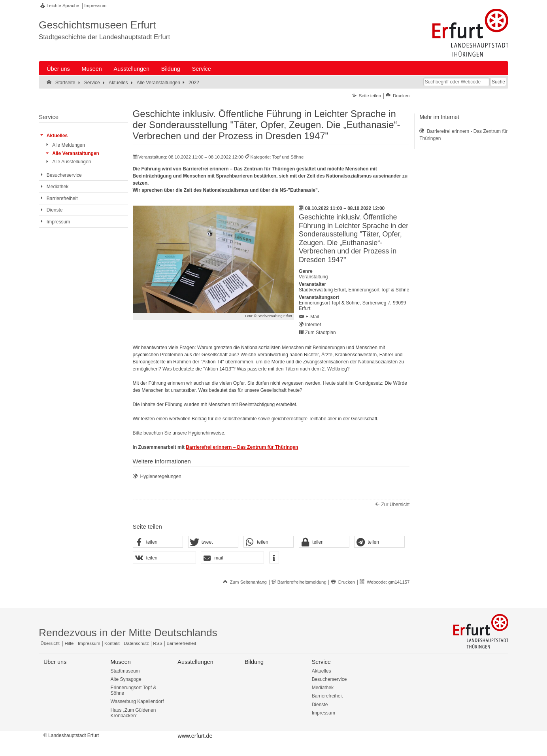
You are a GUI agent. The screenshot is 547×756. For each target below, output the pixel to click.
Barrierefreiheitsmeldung (302, 582)
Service (202, 69)
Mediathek (323, 688)
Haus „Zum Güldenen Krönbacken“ (133, 713)
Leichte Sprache (63, 6)
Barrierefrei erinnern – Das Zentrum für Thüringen (242, 447)
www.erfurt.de (195, 736)
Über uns (58, 69)
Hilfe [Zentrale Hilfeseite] (69, 643)
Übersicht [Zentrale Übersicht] (50, 643)
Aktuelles (322, 671)
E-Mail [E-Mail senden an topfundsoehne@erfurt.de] (312, 317)
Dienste (320, 705)
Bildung (171, 69)
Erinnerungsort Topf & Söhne (134, 690)
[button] (158, 542)
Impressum (95, 6)
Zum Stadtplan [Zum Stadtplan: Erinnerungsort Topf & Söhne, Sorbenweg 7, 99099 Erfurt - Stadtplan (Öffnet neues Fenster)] (321, 333)
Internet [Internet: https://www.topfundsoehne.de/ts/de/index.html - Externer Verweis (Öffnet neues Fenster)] (313, 325)
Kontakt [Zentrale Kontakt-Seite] (112, 643)
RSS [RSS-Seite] (157, 643)
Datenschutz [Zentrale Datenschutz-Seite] (136, 643)
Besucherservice (329, 679)
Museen (92, 69)
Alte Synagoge (126, 679)
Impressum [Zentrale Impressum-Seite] (89, 643)
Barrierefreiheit (327, 696)
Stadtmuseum (125, 671)
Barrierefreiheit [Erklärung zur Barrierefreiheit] (181, 643)
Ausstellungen (132, 69)
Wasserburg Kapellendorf (137, 701)
